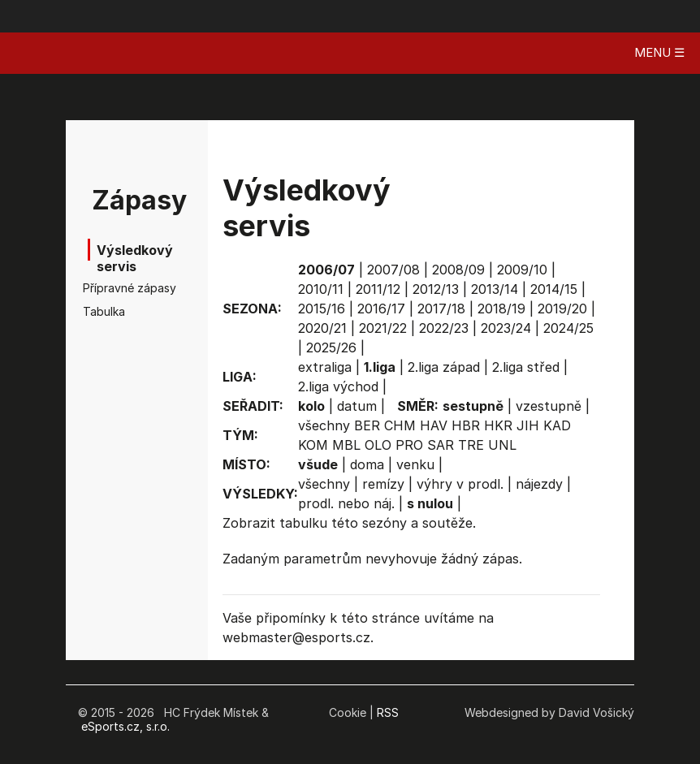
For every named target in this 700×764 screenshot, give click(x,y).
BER (367, 425)
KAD (557, 425)
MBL (346, 445)
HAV (434, 425)
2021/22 (383, 328)
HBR (466, 425)
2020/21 (322, 328)
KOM (313, 445)
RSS (388, 712)
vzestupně (549, 406)
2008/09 (458, 270)
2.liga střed (526, 367)
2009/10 (522, 270)
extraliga (325, 367)
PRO (409, 445)
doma (367, 464)
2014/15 (554, 289)
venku (415, 464)
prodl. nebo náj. (346, 503)
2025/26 (331, 347)
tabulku (303, 523)
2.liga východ (338, 386)
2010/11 (321, 289)
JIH (528, 425)
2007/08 (393, 270)
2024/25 (568, 328)
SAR (441, 445)
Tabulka (104, 311)
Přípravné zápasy (116, 288)
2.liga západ (444, 367)
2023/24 (506, 328)
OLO (378, 445)
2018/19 (501, 309)
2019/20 (562, 309)
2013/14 (495, 289)
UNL (502, 445)
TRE (471, 445)
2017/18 (441, 309)
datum (357, 406)
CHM (400, 425)
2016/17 (381, 309)
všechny (324, 425)
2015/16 (322, 309)
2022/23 (444, 328)
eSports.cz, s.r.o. (125, 726)
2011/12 (378, 289)
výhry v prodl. (460, 484)
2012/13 (436, 289)
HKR (498, 425)
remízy (383, 484)
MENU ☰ (659, 52)
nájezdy (539, 484)
